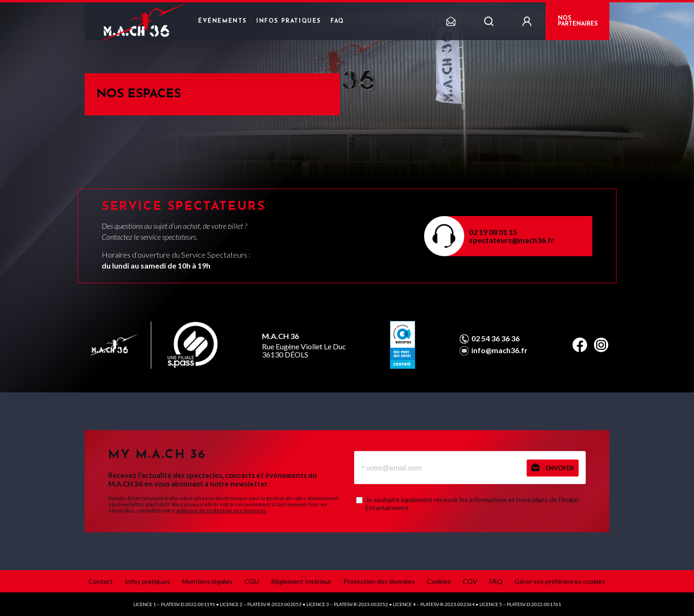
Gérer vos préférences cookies (560, 581)
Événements (222, 21)
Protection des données (379, 581)
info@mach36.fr (499, 350)
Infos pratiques (289, 21)
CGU (252, 581)
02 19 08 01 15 (493, 232)
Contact (101, 581)
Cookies (439, 581)
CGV (470, 581)
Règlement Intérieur (301, 581)
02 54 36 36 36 (495, 338)
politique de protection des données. (221, 510)
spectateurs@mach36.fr (512, 240)
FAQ (337, 21)
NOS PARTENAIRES (578, 21)
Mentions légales (207, 581)
